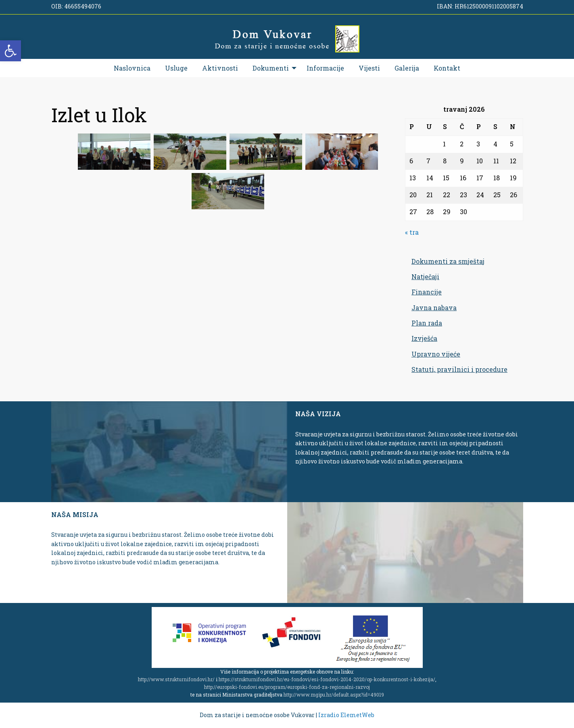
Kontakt (447, 68)
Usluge (176, 68)
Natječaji (425, 276)
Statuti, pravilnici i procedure (459, 369)
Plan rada (427, 323)
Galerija (407, 68)
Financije (427, 292)
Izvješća (424, 338)
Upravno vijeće (436, 354)
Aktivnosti (220, 68)
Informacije (325, 68)
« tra (412, 232)
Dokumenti (271, 68)
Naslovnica (132, 68)
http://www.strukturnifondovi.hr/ (176, 679)
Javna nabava (434, 308)
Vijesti (369, 68)
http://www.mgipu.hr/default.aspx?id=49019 (334, 695)
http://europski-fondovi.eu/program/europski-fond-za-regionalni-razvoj (287, 687)
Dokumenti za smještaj (448, 261)
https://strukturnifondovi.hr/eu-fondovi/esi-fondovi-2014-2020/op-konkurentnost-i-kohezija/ (327, 679)
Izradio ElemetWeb (346, 715)
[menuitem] (132, 68)
